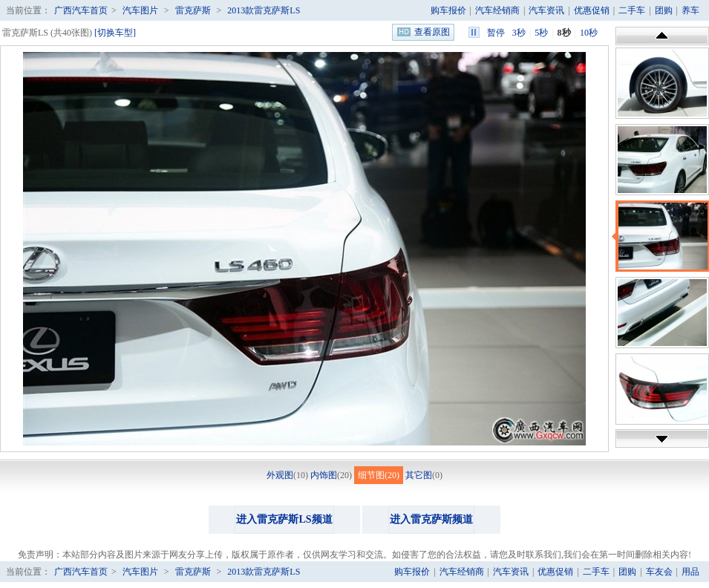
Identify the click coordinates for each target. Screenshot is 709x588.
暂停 (496, 33)
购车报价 (448, 10)
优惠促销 (592, 10)
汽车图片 (140, 10)
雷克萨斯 (193, 10)
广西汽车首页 (81, 10)
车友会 (659, 572)
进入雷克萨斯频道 (431, 519)
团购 (664, 10)
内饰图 (324, 475)
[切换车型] (115, 33)
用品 (690, 572)
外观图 (280, 475)
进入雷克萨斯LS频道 (284, 519)
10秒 (589, 33)
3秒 (519, 33)
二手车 (632, 10)
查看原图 (432, 32)
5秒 (541, 33)
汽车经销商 (497, 10)
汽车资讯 (546, 10)
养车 (690, 10)
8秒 (564, 33)
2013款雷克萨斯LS (264, 10)
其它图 (419, 475)
